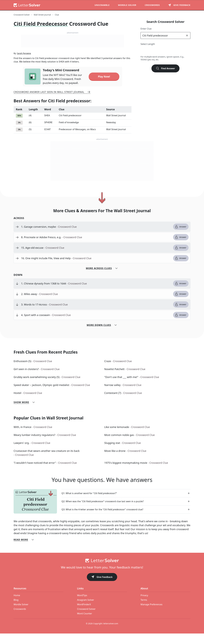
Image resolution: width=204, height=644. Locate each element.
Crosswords (152, 5)
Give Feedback (102, 588)
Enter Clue (146, 29)
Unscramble (102, 5)
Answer (181, 237)
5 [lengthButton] (162, 51)
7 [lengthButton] (175, 51)
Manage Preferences (151, 615)
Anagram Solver (86, 610)
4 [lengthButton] (156, 51)
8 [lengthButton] (181, 51)
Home (17, 606)
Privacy (144, 606)
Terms (144, 610)
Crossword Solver (86, 619)
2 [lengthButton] (143, 51)
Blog (16, 610)
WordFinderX (84, 615)
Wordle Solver (127, 5)
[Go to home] (102, 571)
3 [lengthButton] (150, 51)
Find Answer (165, 68)
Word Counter (85, 624)
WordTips (82, 606)
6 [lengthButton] (168, 51)
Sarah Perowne (24, 64)
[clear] (187, 35)
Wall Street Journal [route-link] (42, 15)
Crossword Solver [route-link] (22, 15)
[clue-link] (96, 237)
